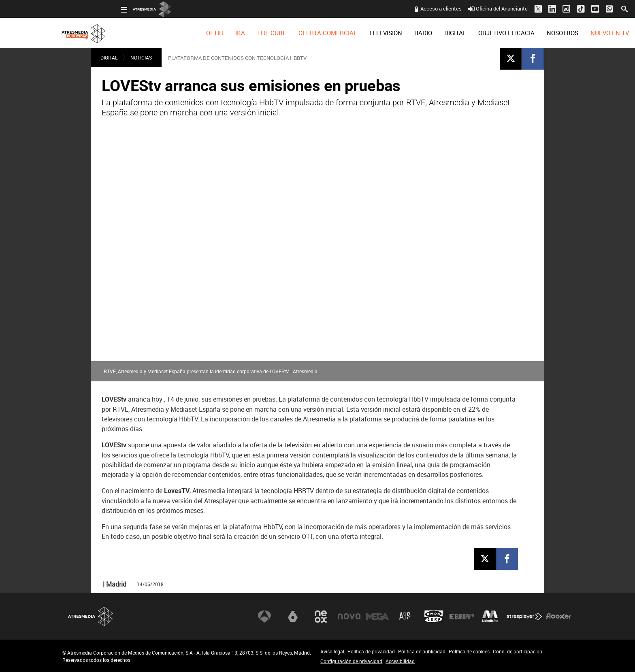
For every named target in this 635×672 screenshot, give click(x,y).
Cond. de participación (518, 651)
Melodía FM (490, 616)
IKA (182, 33)
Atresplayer (524, 616)
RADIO (365, 33)
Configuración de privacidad (351, 661)
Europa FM (462, 616)
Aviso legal (332, 651)
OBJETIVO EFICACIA (448, 33)
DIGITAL (397, 33)
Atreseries (405, 616)
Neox (321, 616)
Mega (377, 616)
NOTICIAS (141, 57)
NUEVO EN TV (551, 33)
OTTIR (156, 33)
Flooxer (558, 616)
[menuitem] (156, 33)
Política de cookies (469, 651)
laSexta (293, 616)
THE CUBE (213, 33)
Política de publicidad (422, 651)
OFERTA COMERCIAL (269, 33)
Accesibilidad (400, 661)
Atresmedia (91, 616)
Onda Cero (434, 616)
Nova (349, 616)
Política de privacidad (371, 651)
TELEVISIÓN (327, 33)
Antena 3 (264, 616)
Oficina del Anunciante (440, 9)
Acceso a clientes (383, 9)
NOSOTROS (504, 33)
